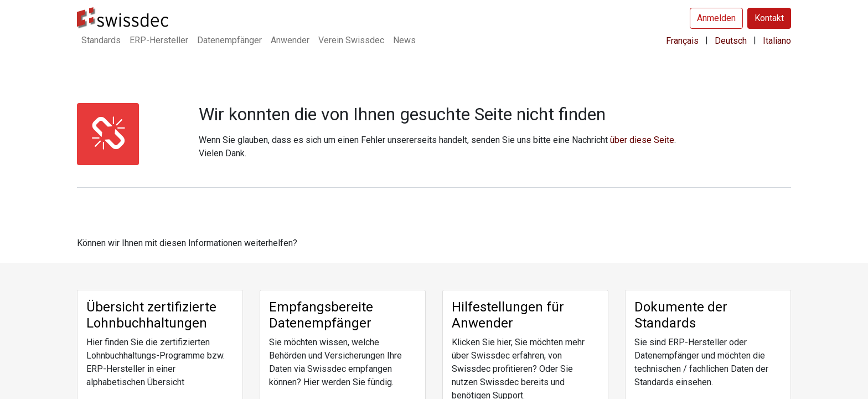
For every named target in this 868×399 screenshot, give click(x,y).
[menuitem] (101, 40)
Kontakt (769, 18)
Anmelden (716, 18)
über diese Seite (642, 140)
